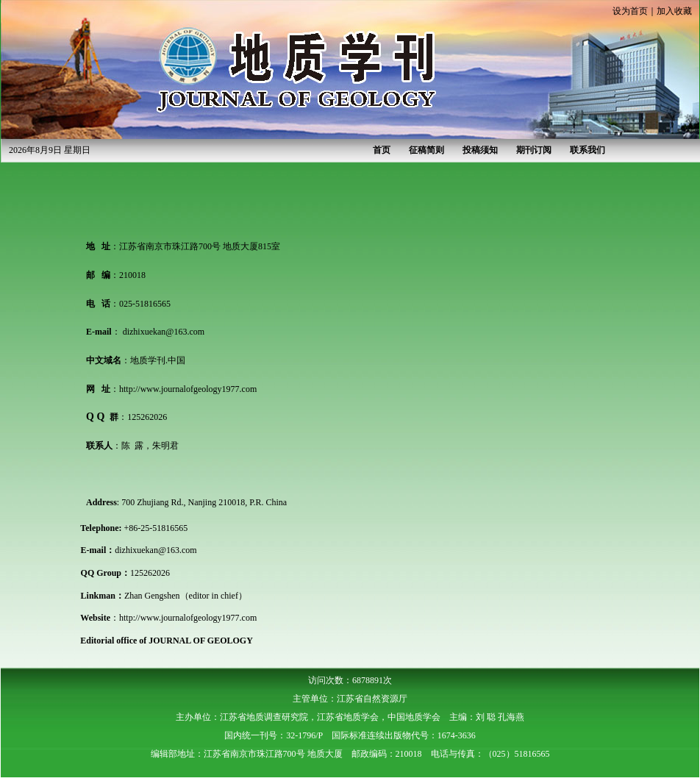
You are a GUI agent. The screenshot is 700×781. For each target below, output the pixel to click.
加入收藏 (674, 11)
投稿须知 (480, 150)
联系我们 (587, 150)
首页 (382, 150)
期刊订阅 (534, 150)
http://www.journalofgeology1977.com (188, 389)
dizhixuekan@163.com (164, 332)
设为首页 (630, 11)
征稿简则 (426, 150)
